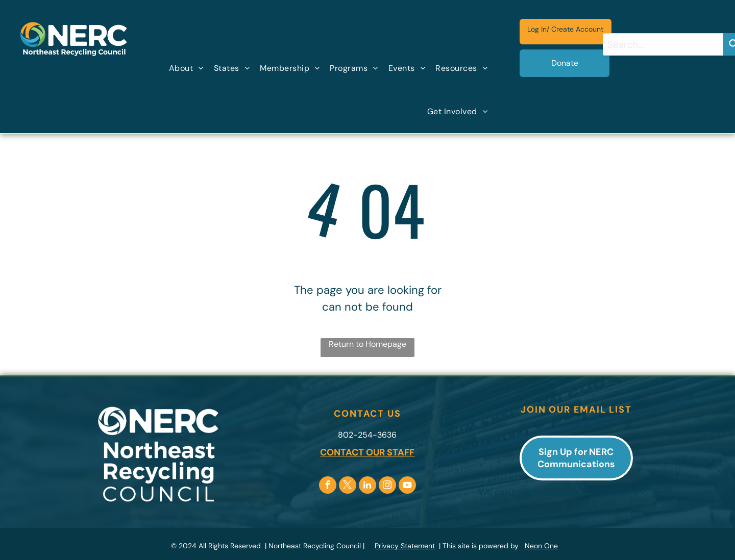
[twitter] (348, 486)
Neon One (541, 546)
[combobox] (663, 44)
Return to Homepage (367, 344)
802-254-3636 (367, 435)
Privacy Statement (405, 546)
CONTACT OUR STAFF (367, 452)
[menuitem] (186, 68)
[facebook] (328, 486)
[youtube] (407, 486)
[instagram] (387, 486)
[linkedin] (367, 486)
